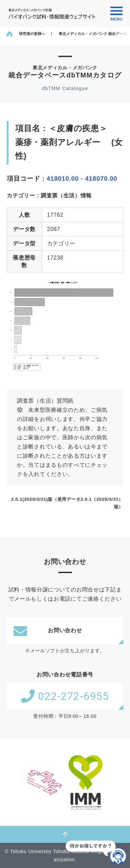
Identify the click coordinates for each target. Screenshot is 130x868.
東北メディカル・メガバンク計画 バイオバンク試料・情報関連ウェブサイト (52, 14)
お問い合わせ (48, 631)
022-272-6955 (65, 696)
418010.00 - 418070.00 (82, 179)
